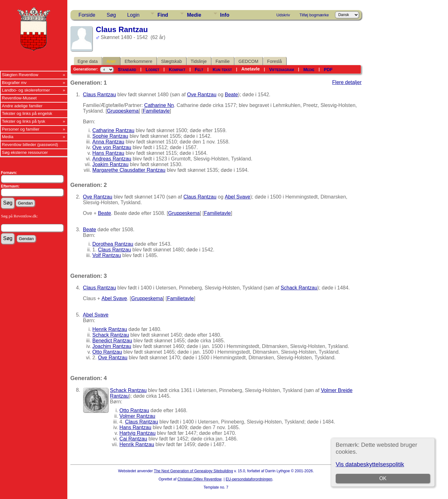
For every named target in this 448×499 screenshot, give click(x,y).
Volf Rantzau (107, 255)
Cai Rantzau (133, 439)
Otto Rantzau (107, 352)
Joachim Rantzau (112, 346)
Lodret (153, 70)
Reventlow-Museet (19, 98)
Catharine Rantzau (113, 130)
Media (8, 137)
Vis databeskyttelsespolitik (370, 464)
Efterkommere (138, 61)
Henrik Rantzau (110, 329)
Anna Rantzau (108, 142)
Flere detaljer (347, 82)
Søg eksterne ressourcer (25, 152)
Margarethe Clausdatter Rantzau (129, 170)
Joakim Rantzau (111, 164)
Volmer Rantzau (137, 416)
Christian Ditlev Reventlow (199, 479)
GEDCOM (248, 61)
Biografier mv (14, 83)
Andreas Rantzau (112, 159)
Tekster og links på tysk (24, 121)
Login (133, 15)
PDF (328, 70)
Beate (232, 95)
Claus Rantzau (100, 95)
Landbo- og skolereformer (26, 90)
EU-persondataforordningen (249, 479)
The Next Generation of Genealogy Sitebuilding (193, 471)
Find (163, 15)
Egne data (88, 61)
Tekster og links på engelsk (27, 113)
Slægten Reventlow (20, 75)
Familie (223, 61)
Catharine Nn (159, 105)
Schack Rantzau (299, 288)
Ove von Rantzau (112, 147)
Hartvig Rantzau (138, 433)
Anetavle (250, 69)
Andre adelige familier (22, 106)
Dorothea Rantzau (113, 244)
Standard (127, 70)
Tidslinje (199, 61)
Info (225, 15)
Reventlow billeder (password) (30, 145)
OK (383, 478)
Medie (194, 15)
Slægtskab (171, 61)
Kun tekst (222, 70)
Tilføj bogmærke (314, 15)
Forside (87, 15)
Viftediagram (282, 70)
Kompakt (177, 70)
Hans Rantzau (108, 153)
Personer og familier (21, 129)
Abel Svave (238, 197)
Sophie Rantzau (110, 136)
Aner (111, 61)
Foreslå (274, 61)
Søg (111, 15)
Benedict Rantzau (112, 341)
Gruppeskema (123, 111)
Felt (199, 70)
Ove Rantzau (202, 95)
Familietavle (156, 111)
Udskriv (283, 15)
